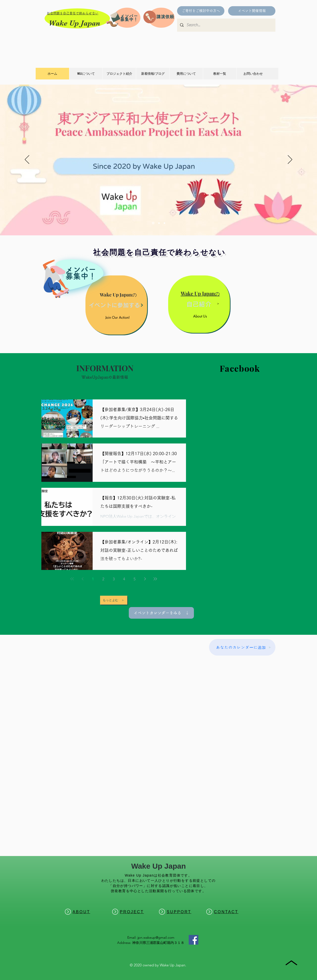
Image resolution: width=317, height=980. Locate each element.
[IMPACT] (164, 223)
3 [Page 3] (114, 579)
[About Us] (201, 316)
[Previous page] (82, 579)
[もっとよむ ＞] (114, 600)
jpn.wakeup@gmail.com (156, 937)
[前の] (27, 160)
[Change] (159, 223)
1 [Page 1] (93, 579)
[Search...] (226, 25)
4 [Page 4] (124, 579)
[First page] (72, 579)
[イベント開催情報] (252, 11)
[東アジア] (153, 223)
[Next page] (145, 579)
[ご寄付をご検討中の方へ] (201, 11)
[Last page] (155, 579)
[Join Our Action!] (118, 317)
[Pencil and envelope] (113, 19)
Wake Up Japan (74, 23)
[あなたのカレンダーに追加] (242, 647)
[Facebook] (194, 940)
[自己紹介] (199, 304)
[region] (68, 277)
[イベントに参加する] (116, 305)
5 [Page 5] (134, 579)
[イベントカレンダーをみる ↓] (161, 613)
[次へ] (290, 160)
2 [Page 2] (103, 579)
